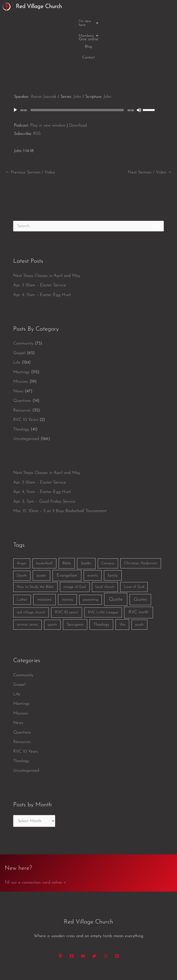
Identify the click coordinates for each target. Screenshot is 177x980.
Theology (21, 393)
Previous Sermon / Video (30, 136)
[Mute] (139, 74)
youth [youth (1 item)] (139, 588)
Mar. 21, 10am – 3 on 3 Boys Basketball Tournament (60, 475)
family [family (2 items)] (113, 539)
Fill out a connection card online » (35, 846)
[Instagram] (106, 920)
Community (23, 307)
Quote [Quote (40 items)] (116, 563)
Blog (95, 21)
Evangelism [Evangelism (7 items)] (67, 539)
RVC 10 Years (26, 383)
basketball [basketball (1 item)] (44, 527)
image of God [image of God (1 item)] (75, 551)
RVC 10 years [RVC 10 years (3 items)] (66, 576)
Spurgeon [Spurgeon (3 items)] (75, 588)
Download (78, 89)
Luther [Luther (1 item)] (22, 563)
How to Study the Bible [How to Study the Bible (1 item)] (35, 551)
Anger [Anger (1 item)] (22, 527)
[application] (89, 74)
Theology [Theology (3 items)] (101, 588)
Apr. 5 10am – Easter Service (40, 249)
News (18, 355)
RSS (37, 97)
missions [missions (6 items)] (44, 563)
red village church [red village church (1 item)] (31, 576)
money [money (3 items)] (68, 563)
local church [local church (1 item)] (105, 551)
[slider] (77, 74)
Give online (135, 21)
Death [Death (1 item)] (22, 539)
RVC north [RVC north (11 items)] (138, 576)
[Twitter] (94, 920)
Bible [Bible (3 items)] (67, 527)
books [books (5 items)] (86, 527)
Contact (111, 21)
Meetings (21, 336)
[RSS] (117, 920)
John (77, 60)
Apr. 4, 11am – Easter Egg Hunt (42, 259)
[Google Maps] (60, 920)
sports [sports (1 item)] (52, 588)
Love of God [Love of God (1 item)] (134, 551)
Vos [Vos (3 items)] (122, 588)
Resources (22, 374)
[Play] (15, 74)
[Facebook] (72, 920)
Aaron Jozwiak (43, 60)
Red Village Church (39, 7)
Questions (22, 364)
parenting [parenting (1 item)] (91, 563)
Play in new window (48, 89)
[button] (45, 21)
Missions (21, 345)
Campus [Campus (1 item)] (108, 527)
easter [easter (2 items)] (41, 539)
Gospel (19, 317)
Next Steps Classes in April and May (47, 240)
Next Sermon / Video (150, 136)
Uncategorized (26, 403)
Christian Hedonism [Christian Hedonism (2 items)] (141, 527)
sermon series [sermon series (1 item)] (27, 588)
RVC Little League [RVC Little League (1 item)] (103, 576)
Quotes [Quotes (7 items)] (140, 563)
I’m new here (45, 21)
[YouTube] (83, 920)
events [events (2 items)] (93, 539)
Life (17, 326)
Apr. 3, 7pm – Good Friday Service (44, 465)
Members (74, 21)
